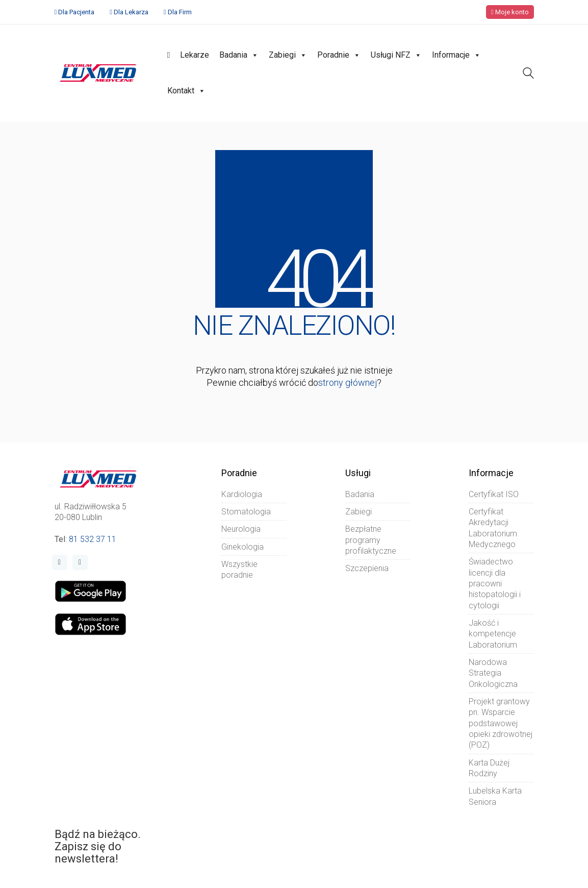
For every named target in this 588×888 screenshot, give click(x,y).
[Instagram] (80, 562)
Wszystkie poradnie (239, 570)
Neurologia (241, 529)
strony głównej (348, 383)
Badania (239, 55)
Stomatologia (246, 512)
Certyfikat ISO (494, 494)
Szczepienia (367, 568)
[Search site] (528, 74)
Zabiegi (288, 55)
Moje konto (510, 12)
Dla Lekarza (131, 12)
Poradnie (339, 55)
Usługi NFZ (396, 55)
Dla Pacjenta (76, 12)
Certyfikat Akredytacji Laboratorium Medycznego (493, 528)
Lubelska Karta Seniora (495, 796)
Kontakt (186, 91)
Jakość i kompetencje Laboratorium (493, 634)
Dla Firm (180, 12)
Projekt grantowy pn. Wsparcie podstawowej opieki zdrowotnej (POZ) (501, 723)
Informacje (456, 55)
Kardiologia (242, 494)
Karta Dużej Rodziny (489, 768)
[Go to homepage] (98, 73)
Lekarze (195, 55)
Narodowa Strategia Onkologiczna (493, 673)
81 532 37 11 (93, 539)
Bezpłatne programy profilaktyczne (371, 540)
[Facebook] (60, 562)
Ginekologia (242, 547)
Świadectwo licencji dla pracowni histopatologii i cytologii (495, 583)
